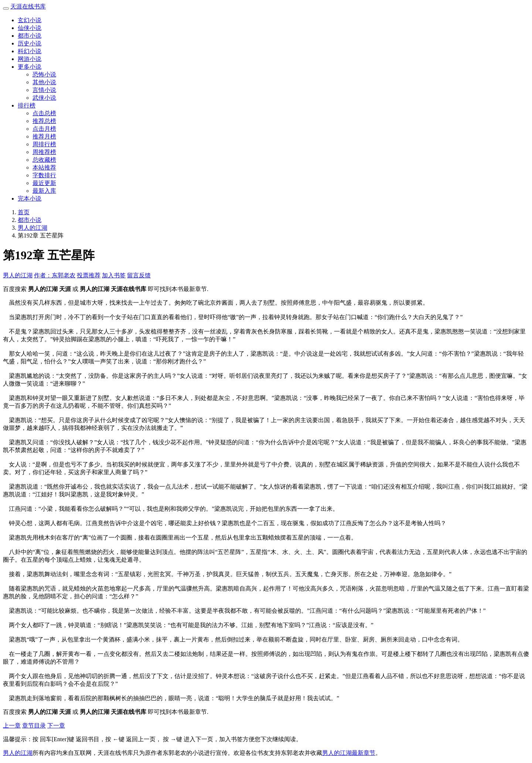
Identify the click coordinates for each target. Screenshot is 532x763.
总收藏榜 (44, 160)
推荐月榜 (44, 136)
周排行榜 (44, 144)
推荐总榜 (44, 121)
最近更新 (44, 183)
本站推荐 (44, 167)
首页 (24, 212)
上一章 (12, 726)
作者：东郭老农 (55, 275)
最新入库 (44, 191)
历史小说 (30, 43)
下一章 (56, 726)
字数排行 (44, 175)
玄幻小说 (30, 20)
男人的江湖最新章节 (349, 753)
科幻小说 (30, 51)
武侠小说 (44, 98)
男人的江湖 (33, 228)
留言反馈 (139, 275)
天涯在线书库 (28, 6)
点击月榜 (44, 129)
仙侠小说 (30, 28)
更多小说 (30, 67)
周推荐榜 (44, 152)
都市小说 (30, 36)
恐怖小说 (44, 74)
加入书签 (114, 275)
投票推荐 (89, 275)
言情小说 (44, 90)
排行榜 (27, 105)
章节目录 (34, 726)
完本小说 (30, 199)
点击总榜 (44, 113)
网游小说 (30, 59)
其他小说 (44, 82)
